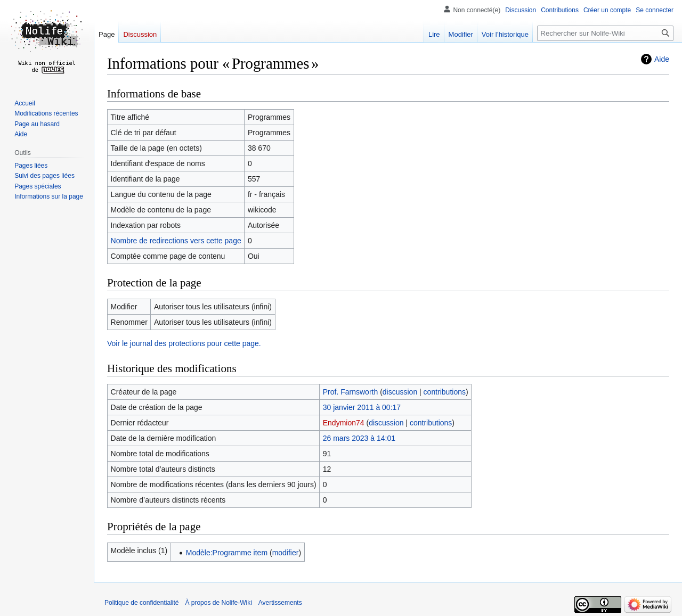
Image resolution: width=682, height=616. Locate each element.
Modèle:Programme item (227, 553)
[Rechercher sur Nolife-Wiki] (605, 33)
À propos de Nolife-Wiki (218, 603)
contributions (445, 392)
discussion (400, 392)
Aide (662, 59)
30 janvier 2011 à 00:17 (362, 407)
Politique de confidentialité (141, 603)
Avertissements (280, 603)
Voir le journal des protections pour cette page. (184, 343)
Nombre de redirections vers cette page (176, 241)
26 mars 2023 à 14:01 (359, 438)
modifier (286, 553)
